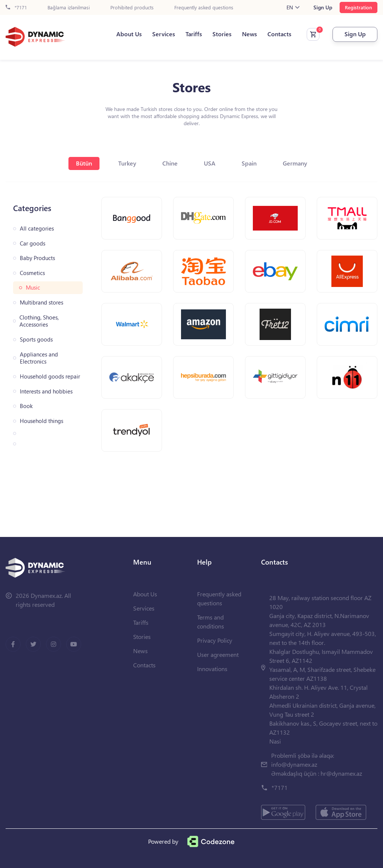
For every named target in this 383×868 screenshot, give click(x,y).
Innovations (212, 669)
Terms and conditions (211, 622)
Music (33, 288)
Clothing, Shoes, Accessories (39, 321)
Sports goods (36, 339)
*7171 (16, 8)
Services (164, 34)
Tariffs (194, 34)
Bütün (84, 163)
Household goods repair (50, 376)
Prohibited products (132, 8)
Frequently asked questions (204, 8)
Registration (359, 7)
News (249, 34)
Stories (222, 34)
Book (26, 406)
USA (210, 163)
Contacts (279, 34)
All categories (37, 228)
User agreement (218, 654)
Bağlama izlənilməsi (69, 8)
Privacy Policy (215, 640)
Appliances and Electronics (39, 358)
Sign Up (323, 7)
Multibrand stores (42, 302)
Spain (249, 163)
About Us (129, 34)
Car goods (33, 243)
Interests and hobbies (46, 391)
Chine (170, 163)
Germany (295, 163)
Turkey (127, 163)
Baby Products (37, 258)
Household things (42, 421)
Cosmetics (32, 273)
